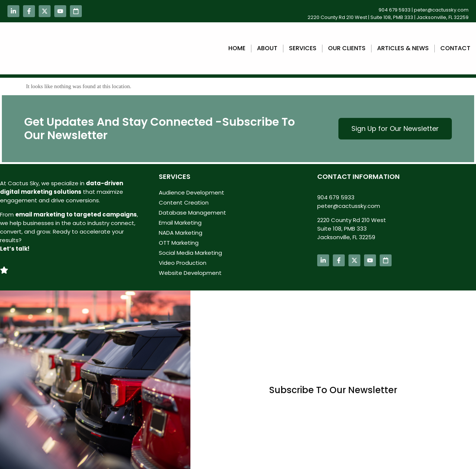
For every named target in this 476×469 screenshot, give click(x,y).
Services (303, 48)
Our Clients (347, 48)
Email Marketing (180, 223)
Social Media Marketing (190, 253)
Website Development (190, 273)
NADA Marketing (181, 233)
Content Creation (184, 203)
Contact (455, 48)
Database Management (192, 213)
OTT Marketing (179, 243)
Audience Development (192, 192)
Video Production (183, 263)
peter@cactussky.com (441, 10)
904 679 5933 (395, 10)
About (267, 48)
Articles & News (403, 48)
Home (237, 48)
